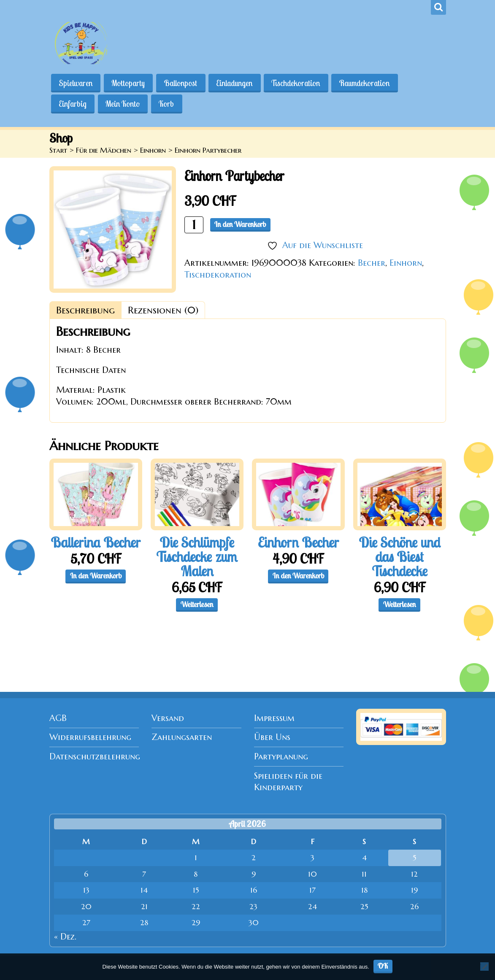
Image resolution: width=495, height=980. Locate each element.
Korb (168, 104)
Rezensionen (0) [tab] (163, 310)
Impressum (274, 718)
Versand (168, 718)
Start (58, 150)
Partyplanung (281, 757)
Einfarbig (73, 104)
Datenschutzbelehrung (95, 757)
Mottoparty (129, 83)
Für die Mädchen (104, 150)
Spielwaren (76, 83)
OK (383, 966)
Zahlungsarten (182, 737)
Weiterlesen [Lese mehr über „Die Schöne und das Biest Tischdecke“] (399, 604)
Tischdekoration (298, 83)
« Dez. (65, 937)
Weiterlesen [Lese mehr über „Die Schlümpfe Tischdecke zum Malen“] (197, 604)
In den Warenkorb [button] (96, 576)
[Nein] (484, 967)
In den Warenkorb (240, 224)
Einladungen (236, 83)
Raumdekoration (367, 83)
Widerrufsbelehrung (90, 737)
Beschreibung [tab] (85, 310)
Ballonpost (182, 83)
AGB (58, 718)
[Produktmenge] (194, 225)
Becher (372, 263)
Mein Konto (123, 104)
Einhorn (153, 150)
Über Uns (272, 737)
